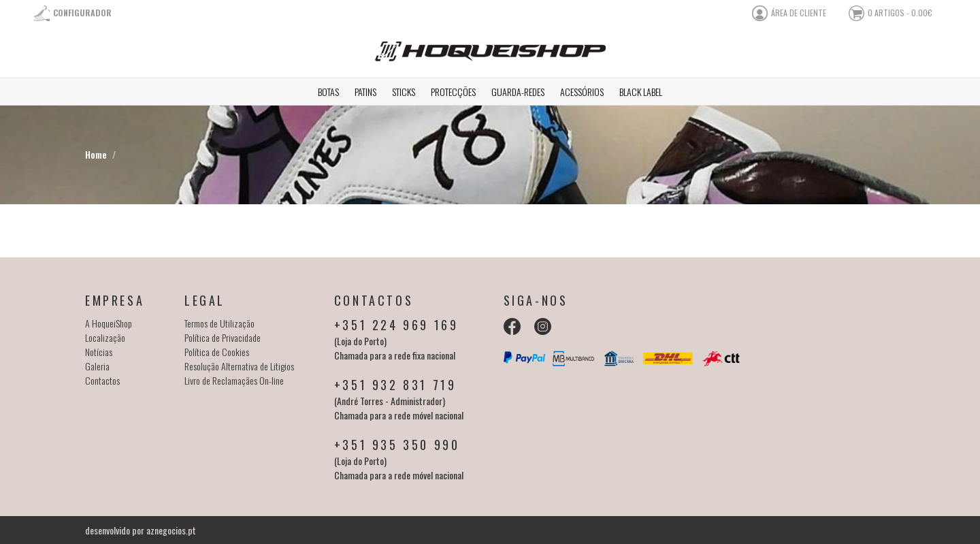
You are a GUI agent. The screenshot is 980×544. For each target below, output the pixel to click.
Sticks (404, 92)
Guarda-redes (518, 92)
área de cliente (799, 13)
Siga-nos (536, 300)
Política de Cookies (217, 352)
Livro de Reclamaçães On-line (234, 380)
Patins (365, 92)
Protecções (453, 92)
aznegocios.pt (171, 530)
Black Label (641, 92)
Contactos (102, 380)
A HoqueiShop (109, 323)
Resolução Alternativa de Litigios (239, 366)
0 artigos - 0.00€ (900, 13)
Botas (328, 92)
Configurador (82, 13)
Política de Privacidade (223, 337)
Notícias (99, 352)
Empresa (115, 300)
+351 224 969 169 (396, 325)
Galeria (97, 366)
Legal (205, 300)
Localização (105, 337)
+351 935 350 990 (397, 445)
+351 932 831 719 (395, 385)
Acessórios (582, 92)
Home (96, 154)
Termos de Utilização (219, 323)
